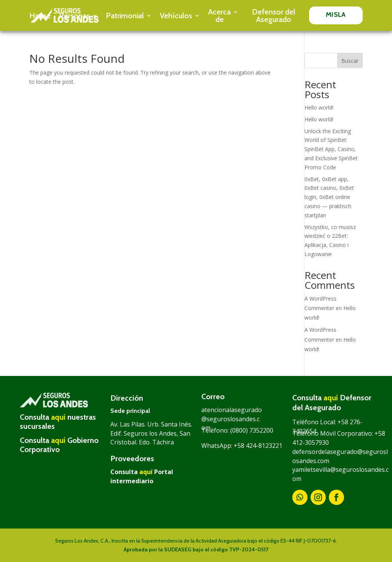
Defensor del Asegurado (274, 16)
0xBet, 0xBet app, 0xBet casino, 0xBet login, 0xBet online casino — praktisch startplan (329, 197)
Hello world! (319, 107)
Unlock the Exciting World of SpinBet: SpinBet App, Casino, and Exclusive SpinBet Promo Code (331, 149)
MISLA (336, 14)
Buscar (350, 61)
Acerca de (219, 16)
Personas (74, 16)
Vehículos (176, 16)
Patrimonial (125, 16)
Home (40, 16)
